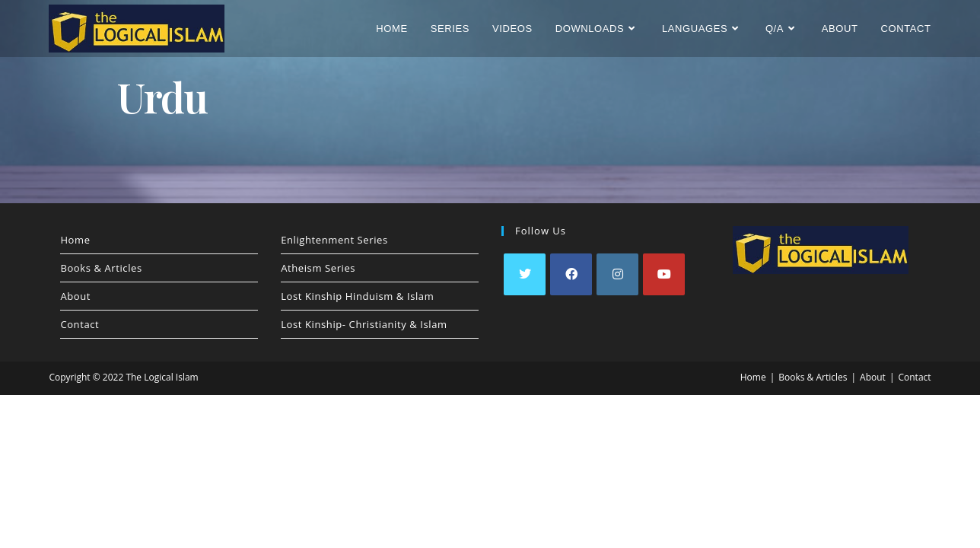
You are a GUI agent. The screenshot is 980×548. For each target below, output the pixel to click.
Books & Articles (101, 268)
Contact (80, 324)
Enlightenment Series (334, 240)
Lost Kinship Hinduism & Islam (357, 296)
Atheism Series (318, 268)
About (75, 296)
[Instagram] (617, 274)
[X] (525, 274)
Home (75, 240)
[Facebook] (571, 274)
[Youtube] (664, 274)
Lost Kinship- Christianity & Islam (364, 324)
